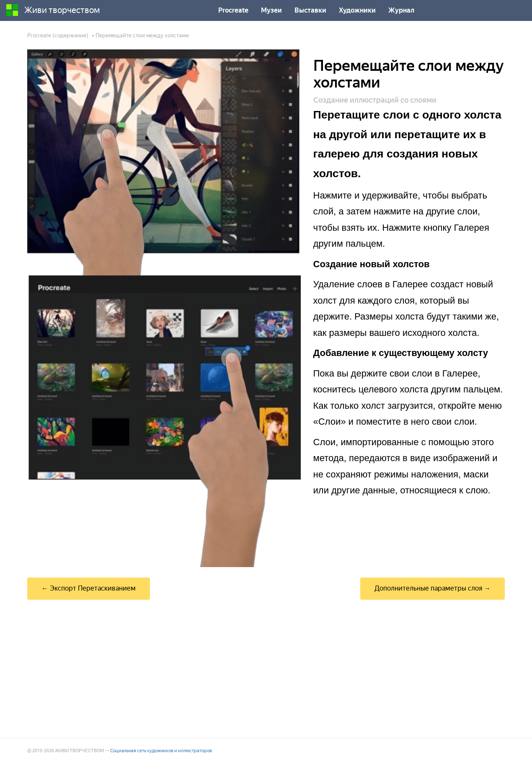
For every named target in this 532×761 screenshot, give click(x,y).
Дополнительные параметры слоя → (433, 588)
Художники (357, 10)
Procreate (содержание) (58, 35)
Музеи (271, 10)
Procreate (233, 10)
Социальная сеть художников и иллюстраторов (161, 751)
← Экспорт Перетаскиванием (89, 588)
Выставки (310, 10)
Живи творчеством (53, 10)
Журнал (401, 10)
